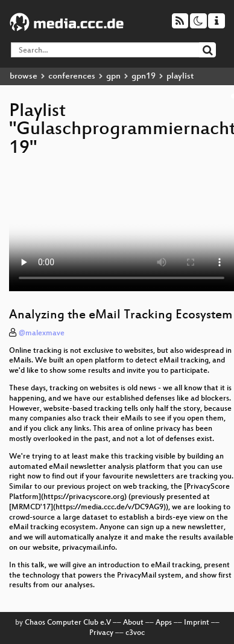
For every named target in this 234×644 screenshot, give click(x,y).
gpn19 (144, 76)
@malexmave (42, 333)
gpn (113, 76)
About (133, 623)
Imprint (197, 623)
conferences (72, 76)
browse (24, 76)
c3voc (135, 633)
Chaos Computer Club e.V (68, 623)
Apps (164, 623)
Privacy (101, 633)
